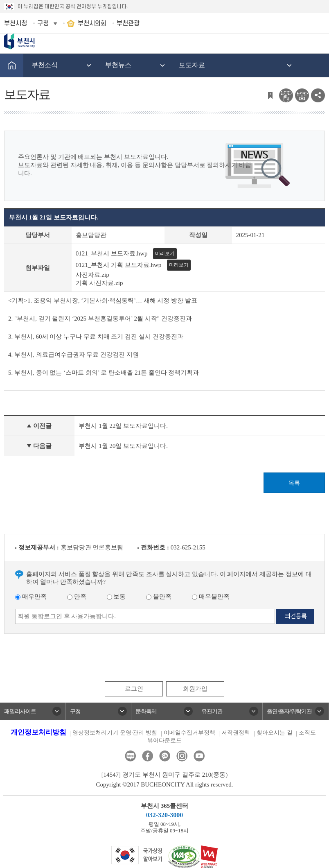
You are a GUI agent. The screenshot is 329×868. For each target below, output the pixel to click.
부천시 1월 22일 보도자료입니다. (123, 426)
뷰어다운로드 (164, 740)
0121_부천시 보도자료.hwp (112, 253)
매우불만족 (211, 597)
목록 (294, 483)
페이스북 (148, 756)
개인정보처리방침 (38, 732)
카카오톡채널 (165, 756)
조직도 (307, 733)
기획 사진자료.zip (99, 283)
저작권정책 (236, 733)
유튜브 (199, 756)
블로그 (130, 756)
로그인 (134, 689)
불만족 (159, 597)
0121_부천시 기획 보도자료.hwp (119, 265)
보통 (116, 597)
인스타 (182, 756)
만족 (77, 597)
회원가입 (195, 689)
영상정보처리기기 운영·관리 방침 (115, 733)
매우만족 (31, 597)
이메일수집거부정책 (189, 733)
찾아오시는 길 (275, 733)
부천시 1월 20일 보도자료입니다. (123, 446)
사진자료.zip (92, 275)
